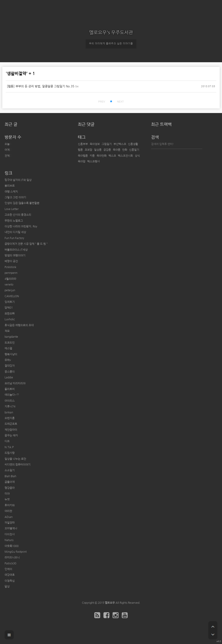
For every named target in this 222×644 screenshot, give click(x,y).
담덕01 (9, 308)
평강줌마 (10, 488)
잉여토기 (10, 302)
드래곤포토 (11, 424)
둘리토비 (10, 389)
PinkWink (10, 267)
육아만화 (102, 156)
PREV (102, 102)
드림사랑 (10, 453)
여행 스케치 (11, 192)
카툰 (92, 156)
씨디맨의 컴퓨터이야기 (18, 465)
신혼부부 (83, 144)
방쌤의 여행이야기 (15, 256)
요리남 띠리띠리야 (15, 383)
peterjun (10, 290)
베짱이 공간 (11, 261)
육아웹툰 (83, 156)
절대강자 (10, 366)
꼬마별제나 (11, 528)
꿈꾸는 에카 (11, 436)
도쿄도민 (10, 343)
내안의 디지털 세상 (15, 232)
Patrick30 (10, 563)
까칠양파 (10, 523)
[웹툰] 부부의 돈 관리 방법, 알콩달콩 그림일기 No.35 (41, 86)
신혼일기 (134, 150)
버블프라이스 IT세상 (16, 250)
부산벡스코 (120, 144)
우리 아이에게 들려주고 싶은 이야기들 (111, 44)
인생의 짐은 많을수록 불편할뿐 (22, 203)
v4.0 (219, 641)
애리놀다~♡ (12, 395)
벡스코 (112, 156)
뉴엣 (7, 499)
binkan (9, 412)
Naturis (9, 540)
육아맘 (82, 162)
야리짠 (8, 511)
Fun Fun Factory (14, 238)
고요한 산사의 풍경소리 (18, 215)
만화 (125, 150)
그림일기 (107, 144)
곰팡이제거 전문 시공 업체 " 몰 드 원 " (26, 244)
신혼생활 (133, 144)
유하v (8, 360)
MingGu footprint (16, 552)
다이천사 (10, 534)
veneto (9, 285)
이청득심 (10, 581)
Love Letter (12, 209)
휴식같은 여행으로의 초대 (19, 325)
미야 (7, 494)
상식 (137, 156)
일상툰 (98, 150)
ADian (9, 517)
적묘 (7, 331)
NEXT (120, 102)
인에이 (8, 569)
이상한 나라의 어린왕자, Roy (21, 226)
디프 (7, 441)
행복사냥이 (11, 354)
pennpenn (11, 273)
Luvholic (10, 319)
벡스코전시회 (125, 156)
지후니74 (10, 407)
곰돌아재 (10, 482)
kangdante (11, 337)
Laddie (9, 377)
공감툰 (107, 150)
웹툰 (80, 150)
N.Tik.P (9, 447)
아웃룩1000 (12, 546)
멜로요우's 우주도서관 (111, 32)
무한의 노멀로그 (14, 221)
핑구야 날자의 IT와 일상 (18, 180)
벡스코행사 (93, 162)
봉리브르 (10, 186)
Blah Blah (10, 476)
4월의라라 (10, 279)
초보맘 (88, 150)
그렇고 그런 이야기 (15, 197)
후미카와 (10, 505)
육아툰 (117, 150)
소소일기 (10, 470)
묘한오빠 (10, 314)
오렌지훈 (10, 418)
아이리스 (10, 401)
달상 (7, 587)
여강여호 (10, 575)
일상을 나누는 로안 (15, 459)
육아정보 (95, 144)
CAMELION (12, 296)
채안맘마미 (11, 430)
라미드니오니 (12, 558)
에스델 (8, 348)
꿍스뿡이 (10, 372)
